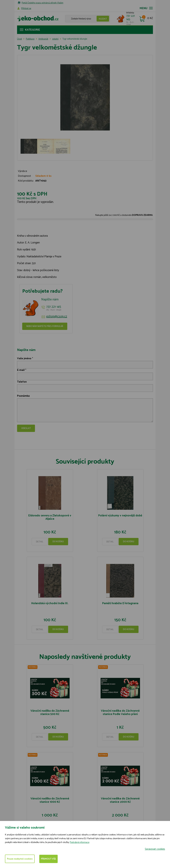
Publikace (30, 39)
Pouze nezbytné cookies (20, 859)
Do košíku (58, 542)
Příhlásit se (26, 9)
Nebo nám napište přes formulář (45, 326)
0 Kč (150, 18)
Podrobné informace (80, 842)
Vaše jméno (24, 358)
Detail (40, 542)
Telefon (22, 382)
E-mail (21, 370)
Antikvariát (43, 39)
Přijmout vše (50, 859)
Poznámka (23, 396)
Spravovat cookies (155, 849)
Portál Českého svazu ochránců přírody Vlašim (42, 3)
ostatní (55, 39)
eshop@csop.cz (57, 316)
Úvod (19, 39)
